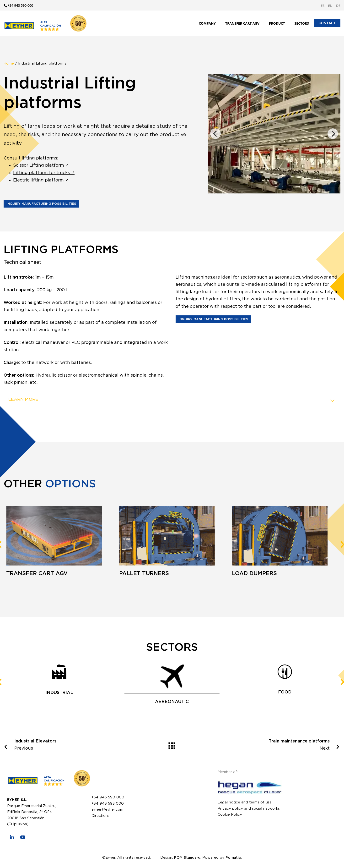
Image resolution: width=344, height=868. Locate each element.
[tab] (172, 400)
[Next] (333, 134)
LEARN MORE (172, 401)
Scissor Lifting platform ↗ (41, 165)
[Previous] (215, 134)
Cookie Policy (230, 815)
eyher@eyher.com (107, 810)
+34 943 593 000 (108, 804)
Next (275, 744)
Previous (69, 744)
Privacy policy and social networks (249, 809)
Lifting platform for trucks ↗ (44, 173)
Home (9, 63)
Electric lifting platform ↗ (41, 180)
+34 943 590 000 (108, 797)
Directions (100, 816)
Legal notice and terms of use (245, 802)
